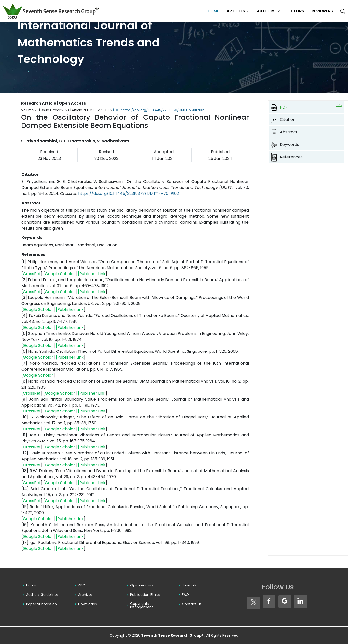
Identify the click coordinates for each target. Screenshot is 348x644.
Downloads (87, 604)
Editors (296, 11)
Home (213, 11)
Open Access (142, 585)
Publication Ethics (145, 595)
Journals (189, 585)
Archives (85, 595)
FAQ (185, 595)
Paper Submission (42, 604)
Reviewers (322, 11)
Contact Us (192, 604)
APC (82, 585)
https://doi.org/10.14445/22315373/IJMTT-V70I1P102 (129, 194)
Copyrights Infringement (142, 605)
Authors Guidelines (42, 595)
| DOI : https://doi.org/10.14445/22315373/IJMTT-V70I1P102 (159, 110)
